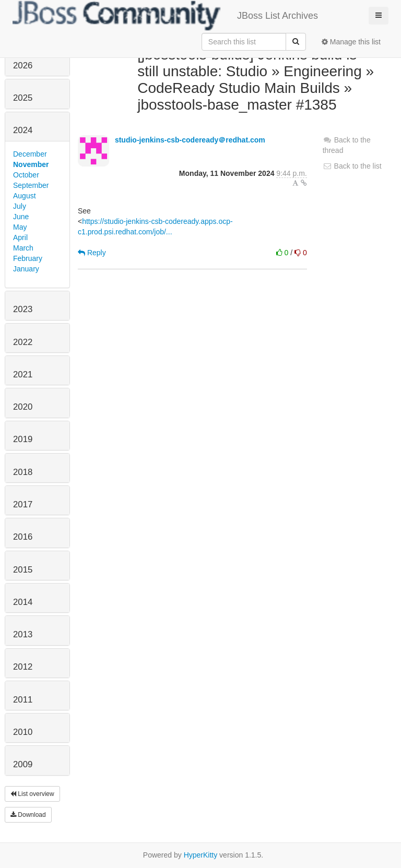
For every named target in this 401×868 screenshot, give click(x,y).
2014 (23, 602)
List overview (32, 794)
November (31, 164)
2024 (23, 130)
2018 (23, 472)
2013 (23, 634)
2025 (23, 98)
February (28, 258)
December (30, 154)
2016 (23, 537)
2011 (23, 700)
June (21, 217)
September (31, 185)
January (26, 269)
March (23, 248)
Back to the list (352, 166)
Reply (92, 253)
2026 (23, 66)
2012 (23, 667)
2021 (23, 374)
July (20, 206)
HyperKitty (201, 855)
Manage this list (351, 42)
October (26, 175)
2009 (23, 764)
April (20, 237)
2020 (23, 407)
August (25, 196)
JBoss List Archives (165, 16)
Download (28, 815)
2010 (23, 732)
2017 (23, 504)
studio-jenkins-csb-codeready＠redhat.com (190, 140)
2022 (23, 342)
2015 (23, 570)
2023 (23, 309)
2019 (23, 439)
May (20, 227)
